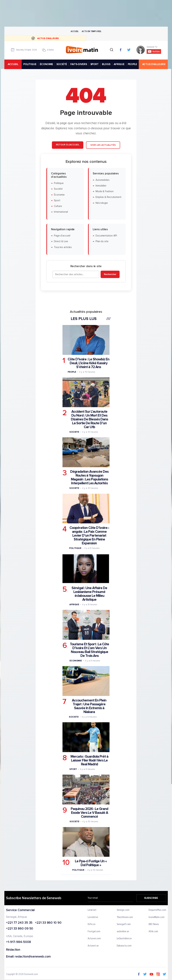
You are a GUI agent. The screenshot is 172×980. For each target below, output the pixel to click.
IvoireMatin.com (157, 917)
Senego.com (123, 910)
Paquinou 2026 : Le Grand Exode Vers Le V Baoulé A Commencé (89, 813)
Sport (57, 200)
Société (58, 189)
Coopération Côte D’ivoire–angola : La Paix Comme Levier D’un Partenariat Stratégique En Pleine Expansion (89, 536)
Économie (59, 195)
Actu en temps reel (92, 31)
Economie (76, 661)
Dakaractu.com (124, 946)
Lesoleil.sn (93, 917)
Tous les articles (63, 247)
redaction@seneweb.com (33, 957)
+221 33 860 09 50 (20, 929)
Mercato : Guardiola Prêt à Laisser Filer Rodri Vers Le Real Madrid (89, 760)
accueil (13, 64)
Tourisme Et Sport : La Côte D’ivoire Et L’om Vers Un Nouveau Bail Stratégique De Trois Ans (89, 650)
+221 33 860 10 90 (48, 923)
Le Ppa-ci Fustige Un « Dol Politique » (91, 863)
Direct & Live (61, 241)
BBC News (154, 924)
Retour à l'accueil (68, 145)
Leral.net (92, 910)
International (61, 212)
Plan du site (102, 241)
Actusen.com (94, 939)
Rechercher (110, 274)
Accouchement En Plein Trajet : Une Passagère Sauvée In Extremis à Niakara (89, 706)
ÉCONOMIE (46, 64)
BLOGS (106, 64)
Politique (59, 183)
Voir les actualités (103, 145)
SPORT (94, 64)
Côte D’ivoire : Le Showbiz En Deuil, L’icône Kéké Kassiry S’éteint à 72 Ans (89, 363)
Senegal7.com (124, 924)
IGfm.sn (91, 924)
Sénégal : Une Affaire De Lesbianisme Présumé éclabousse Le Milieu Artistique (89, 594)
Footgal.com (94, 932)
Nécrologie (102, 203)
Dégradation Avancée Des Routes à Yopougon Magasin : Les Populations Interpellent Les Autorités (89, 477)
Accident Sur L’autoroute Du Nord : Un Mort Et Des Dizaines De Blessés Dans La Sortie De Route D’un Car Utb (89, 419)
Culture (58, 206)
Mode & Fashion (105, 191)
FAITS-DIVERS (79, 64)
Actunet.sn (93, 946)
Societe (74, 432)
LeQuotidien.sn (124, 939)
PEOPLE (132, 64)
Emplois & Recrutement (109, 197)
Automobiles (103, 180)
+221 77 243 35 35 (19, 923)
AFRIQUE (119, 64)
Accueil (75, 31)
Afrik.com (153, 932)
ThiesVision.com (125, 917)
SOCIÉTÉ (62, 64)
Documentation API (106, 236)
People (72, 372)
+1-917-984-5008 (18, 942)
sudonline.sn (123, 932)
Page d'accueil (62, 236)
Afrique (74, 604)
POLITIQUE (30, 64)
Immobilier (101, 186)
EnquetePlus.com (157, 910)
